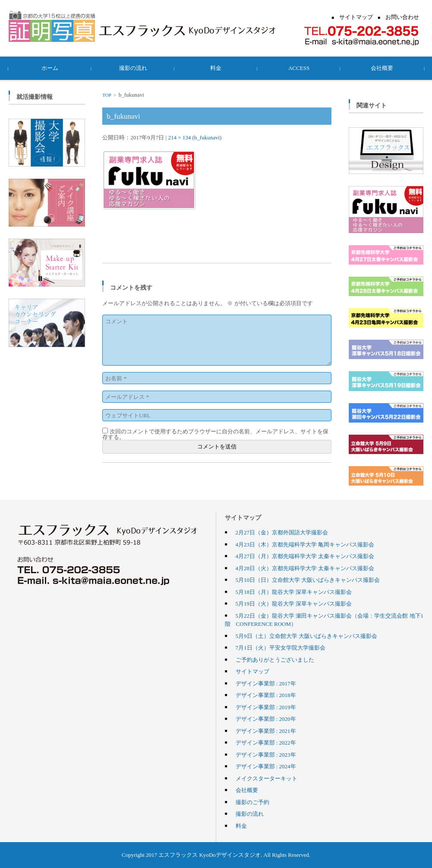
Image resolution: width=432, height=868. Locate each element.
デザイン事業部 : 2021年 (266, 731)
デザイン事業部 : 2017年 (266, 683)
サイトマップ (252, 671)
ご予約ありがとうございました (275, 660)
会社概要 (382, 68)
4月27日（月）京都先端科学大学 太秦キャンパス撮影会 (305, 556)
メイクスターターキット (266, 778)
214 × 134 (179, 137)
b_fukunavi (207, 137)
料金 (216, 68)
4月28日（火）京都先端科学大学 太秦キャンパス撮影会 (305, 568)
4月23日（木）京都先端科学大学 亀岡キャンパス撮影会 (305, 544)
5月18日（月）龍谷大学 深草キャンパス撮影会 (294, 592)
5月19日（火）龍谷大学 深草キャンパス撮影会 (294, 603)
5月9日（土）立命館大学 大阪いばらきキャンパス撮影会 (306, 636)
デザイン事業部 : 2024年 (266, 766)
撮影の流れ (133, 68)
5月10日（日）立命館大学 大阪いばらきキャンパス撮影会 (308, 580)
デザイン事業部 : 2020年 (266, 719)
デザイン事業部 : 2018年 (266, 695)
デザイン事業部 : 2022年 (266, 742)
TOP (107, 95)
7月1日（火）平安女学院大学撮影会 (281, 647)
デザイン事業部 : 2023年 (266, 754)
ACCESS (299, 68)
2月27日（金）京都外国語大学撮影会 (282, 532)
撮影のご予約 (252, 802)
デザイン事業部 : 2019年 (266, 707)
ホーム (50, 68)
